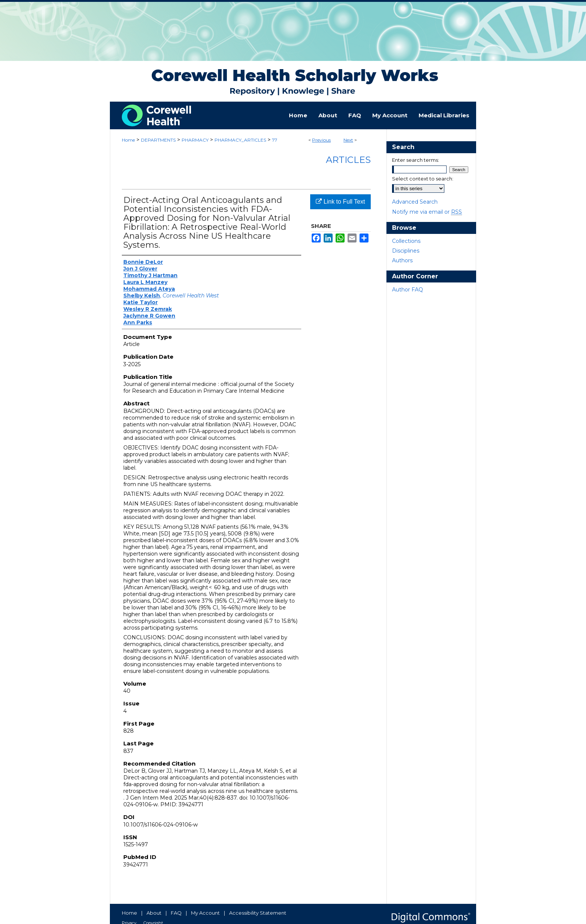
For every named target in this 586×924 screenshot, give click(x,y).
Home (128, 140)
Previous (321, 140)
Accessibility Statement (258, 913)
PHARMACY (195, 140)
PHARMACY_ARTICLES (240, 140)
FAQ (176, 913)
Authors (402, 260)
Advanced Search (415, 202)
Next (348, 140)
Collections (406, 241)
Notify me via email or (427, 212)
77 (275, 140)
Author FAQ (408, 290)
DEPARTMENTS (158, 140)
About (154, 913)
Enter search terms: (416, 160)
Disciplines (406, 251)
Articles (348, 160)
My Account (205, 913)
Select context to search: (423, 179)
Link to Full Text (340, 202)
